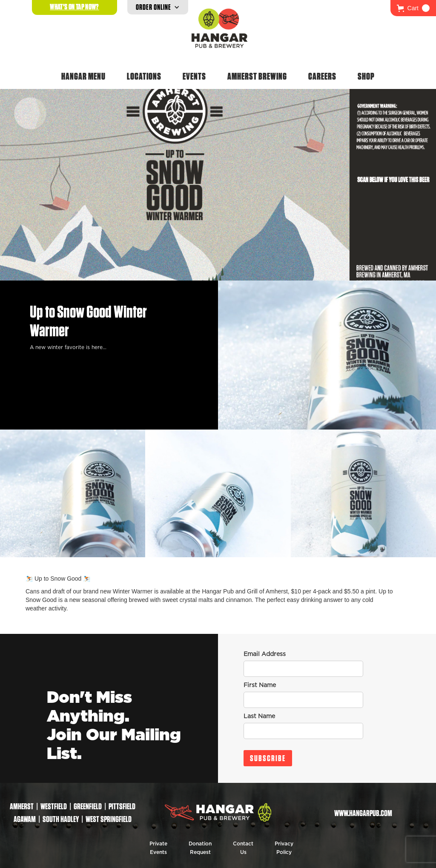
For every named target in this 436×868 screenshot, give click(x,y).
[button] (413, 8)
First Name (260, 685)
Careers (322, 76)
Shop (366, 76)
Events (194, 76)
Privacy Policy (284, 848)
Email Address (265, 654)
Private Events (158, 848)
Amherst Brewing (257, 76)
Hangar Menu (83, 76)
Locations (144, 76)
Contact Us (243, 848)
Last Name (259, 716)
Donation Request (200, 848)
